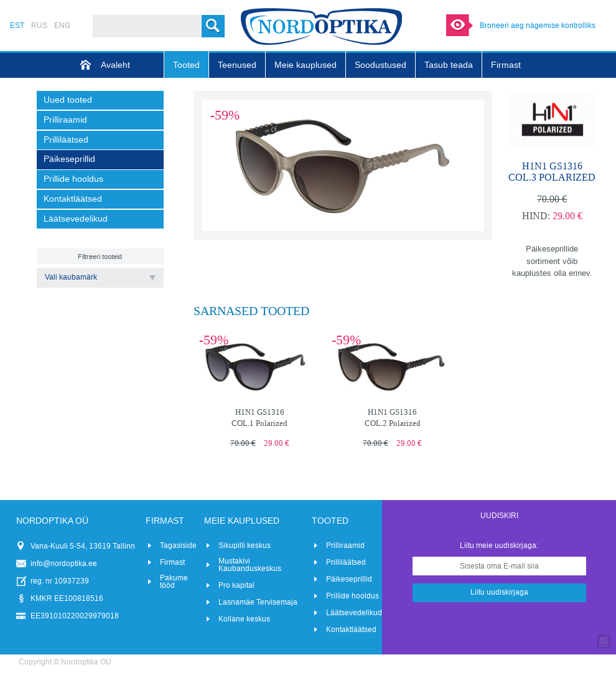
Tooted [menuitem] (186, 65)
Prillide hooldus (352, 596)
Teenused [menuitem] (237, 65)
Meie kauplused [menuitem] (306, 65)
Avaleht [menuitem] (115, 65)
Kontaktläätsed (351, 630)
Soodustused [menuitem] (380, 65)
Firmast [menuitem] (506, 65)
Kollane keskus (244, 619)
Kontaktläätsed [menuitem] (73, 199)
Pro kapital (236, 585)
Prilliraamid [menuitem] (65, 120)
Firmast (172, 562)
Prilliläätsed (346, 562)
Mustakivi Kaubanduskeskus (250, 565)
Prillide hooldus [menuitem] (73, 179)
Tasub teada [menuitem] (449, 65)
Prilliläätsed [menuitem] (66, 140)
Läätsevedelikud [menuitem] (76, 219)
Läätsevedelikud (354, 613)
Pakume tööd (174, 582)
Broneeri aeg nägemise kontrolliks (538, 26)
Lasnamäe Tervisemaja (258, 602)
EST (17, 26)
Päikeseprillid (349, 579)
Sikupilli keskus (245, 545)
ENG (62, 26)
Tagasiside (178, 545)
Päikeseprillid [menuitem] (69, 159)
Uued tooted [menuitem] (68, 100)
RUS (39, 26)
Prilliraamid (345, 545)
